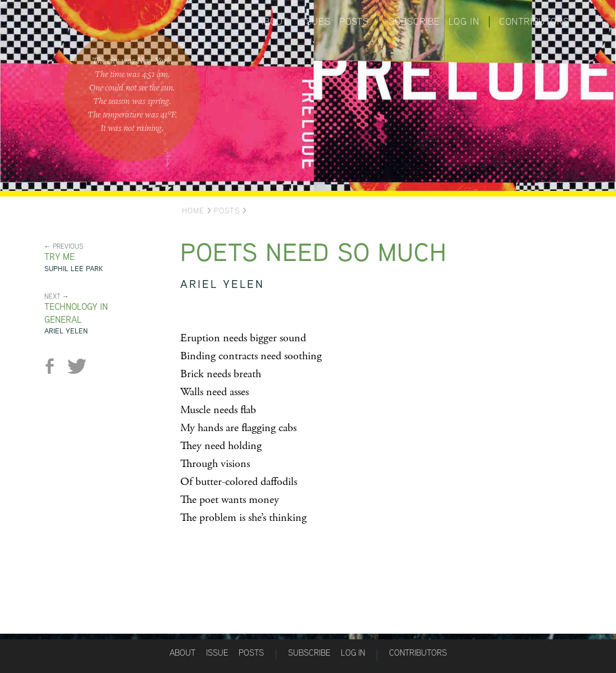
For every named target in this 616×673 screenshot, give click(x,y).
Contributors (534, 21)
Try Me (60, 257)
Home (193, 210)
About (273, 21)
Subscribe (414, 21)
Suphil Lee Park (74, 269)
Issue (217, 653)
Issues (314, 21)
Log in (464, 21)
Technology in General (76, 313)
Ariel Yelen (66, 331)
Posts (354, 21)
